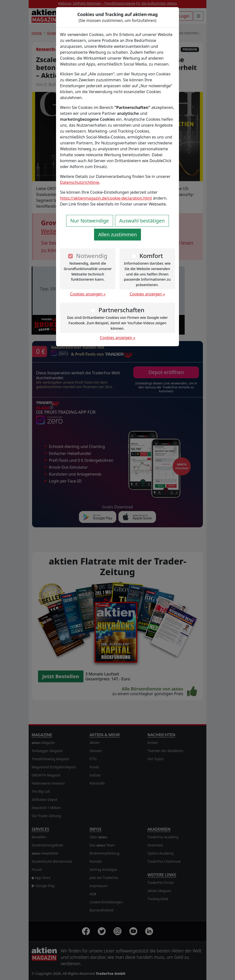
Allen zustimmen (118, 234)
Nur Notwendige (90, 221)
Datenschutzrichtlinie (80, 182)
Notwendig (92, 256)
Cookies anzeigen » (88, 294)
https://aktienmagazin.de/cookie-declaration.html (106, 198)
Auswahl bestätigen (142, 221)
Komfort (151, 256)
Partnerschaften (121, 310)
